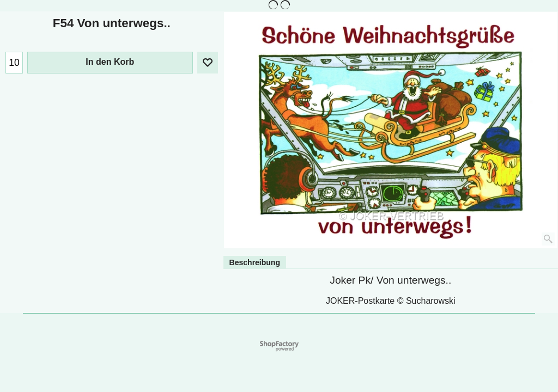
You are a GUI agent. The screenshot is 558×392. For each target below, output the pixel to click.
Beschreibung (255, 262)
